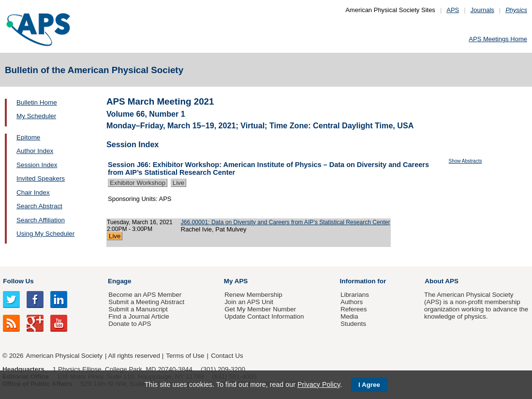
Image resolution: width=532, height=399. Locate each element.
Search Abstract (39, 206)
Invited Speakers (41, 178)
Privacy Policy (319, 384)
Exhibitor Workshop (138, 183)
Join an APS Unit (249, 302)
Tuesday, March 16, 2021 (140, 222)
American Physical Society (64, 356)
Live (178, 183)
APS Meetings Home (498, 39)
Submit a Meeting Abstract (146, 302)
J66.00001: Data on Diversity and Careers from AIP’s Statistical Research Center (286, 222)
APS (453, 10)
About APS (442, 281)
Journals (482, 10)
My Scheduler (36, 116)
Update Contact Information (264, 316)
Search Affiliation (41, 220)
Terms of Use (185, 356)
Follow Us (18, 281)
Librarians (355, 295)
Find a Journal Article (139, 316)
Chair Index (33, 192)
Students (353, 324)
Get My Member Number (260, 309)
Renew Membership (253, 295)
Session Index (37, 165)
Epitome (28, 137)
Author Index (35, 151)
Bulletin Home (37, 102)
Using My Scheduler (45, 234)
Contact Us (227, 356)
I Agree (369, 385)
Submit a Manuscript (138, 309)
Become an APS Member (145, 295)
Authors (352, 302)
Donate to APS (130, 324)
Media (349, 316)
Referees (354, 309)
